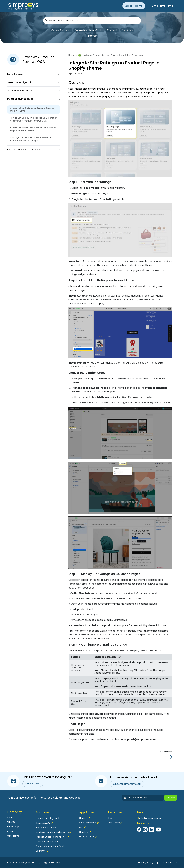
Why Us (11, 822)
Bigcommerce (88, 837)
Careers (11, 831)
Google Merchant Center (89, 30)
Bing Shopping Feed (46, 828)
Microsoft (112, 30)
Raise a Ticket (33, 784)
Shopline (85, 832)
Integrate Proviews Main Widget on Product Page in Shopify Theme (33, 129)
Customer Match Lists (47, 842)
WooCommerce (89, 823)
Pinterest (92, 36)
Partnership (13, 827)
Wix (82, 827)
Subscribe (171, 798)
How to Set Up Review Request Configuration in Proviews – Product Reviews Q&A (33, 119)
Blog (110, 818)
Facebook (127, 30)
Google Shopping (61, 30)
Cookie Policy (169, 863)
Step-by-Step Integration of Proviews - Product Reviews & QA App (30, 139)
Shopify (84, 818)
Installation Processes (131, 55)
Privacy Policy (146, 863)
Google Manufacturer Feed (50, 846)
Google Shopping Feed (47, 818)
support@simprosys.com (127, 784)
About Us (12, 817)
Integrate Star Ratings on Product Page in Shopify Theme (32, 109)
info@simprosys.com (150, 818)
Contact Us (13, 836)
